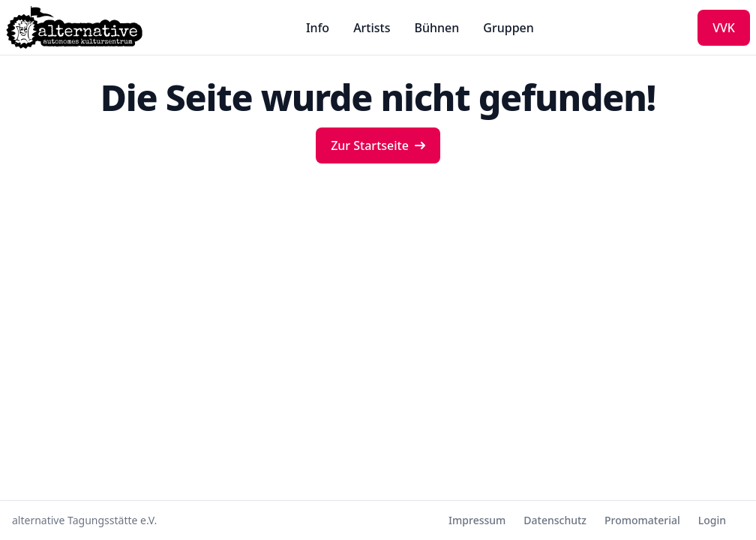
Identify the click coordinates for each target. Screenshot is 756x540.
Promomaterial (642, 520)
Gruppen (508, 28)
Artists (372, 28)
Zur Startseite (378, 145)
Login (712, 520)
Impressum (477, 520)
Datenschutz (555, 520)
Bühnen (437, 28)
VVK (724, 28)
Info (318, 28)
